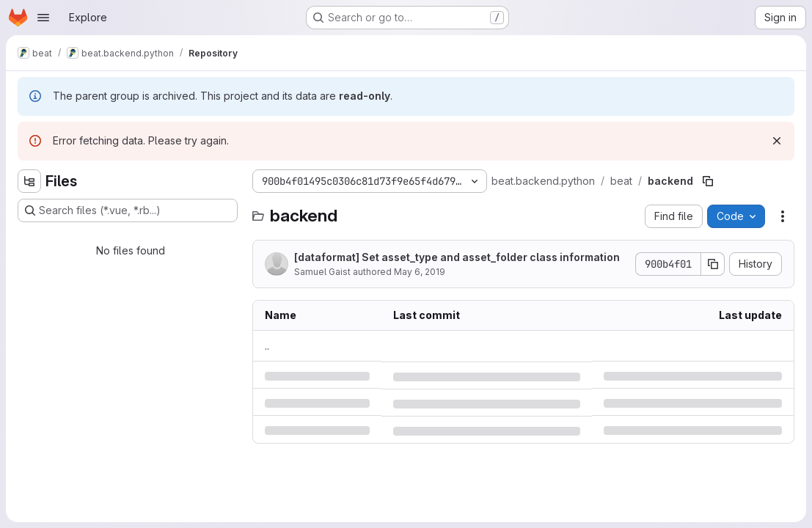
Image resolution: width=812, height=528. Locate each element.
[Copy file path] (708, 181)
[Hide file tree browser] (29, 181)
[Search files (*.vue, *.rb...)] (128, 210)
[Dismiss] (777, 141)
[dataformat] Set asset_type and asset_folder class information (457, 257)
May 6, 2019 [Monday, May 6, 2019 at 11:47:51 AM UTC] (420, 272)
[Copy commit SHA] (713, 264)
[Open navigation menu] (43, 18)
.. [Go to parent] (267, 346)
